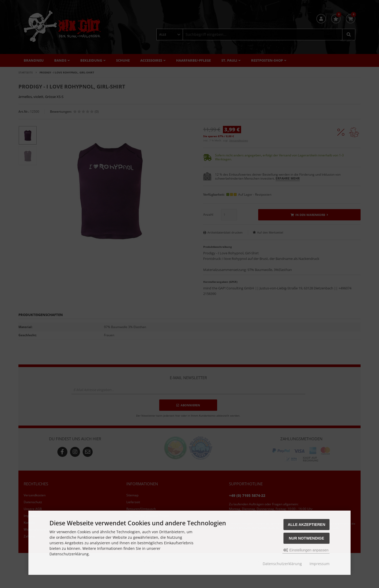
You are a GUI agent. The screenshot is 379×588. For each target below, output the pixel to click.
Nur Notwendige (306, 538)
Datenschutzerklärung (282, 564)
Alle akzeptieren (306, 525)
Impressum (320, 564)
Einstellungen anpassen (306, 550)
